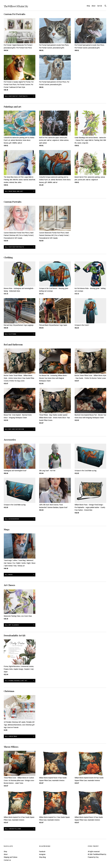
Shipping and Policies (11, 857)
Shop (88, 6)
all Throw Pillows (13, 829)
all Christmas (11, 736)
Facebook (42, 851)
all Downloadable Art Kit (16, 681)
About (94, 6)
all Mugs (9, 575)
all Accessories (12, 519)
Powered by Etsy (93, 857)
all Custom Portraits (15, 247)
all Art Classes (12, 625)
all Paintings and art (14, 191)
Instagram (42, 854)
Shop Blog (43, 857)
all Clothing (11, 334)
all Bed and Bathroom (15, 429)
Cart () (100, 6)
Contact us (7, 860)
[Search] (105, 6)
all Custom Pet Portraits (16, 96)
